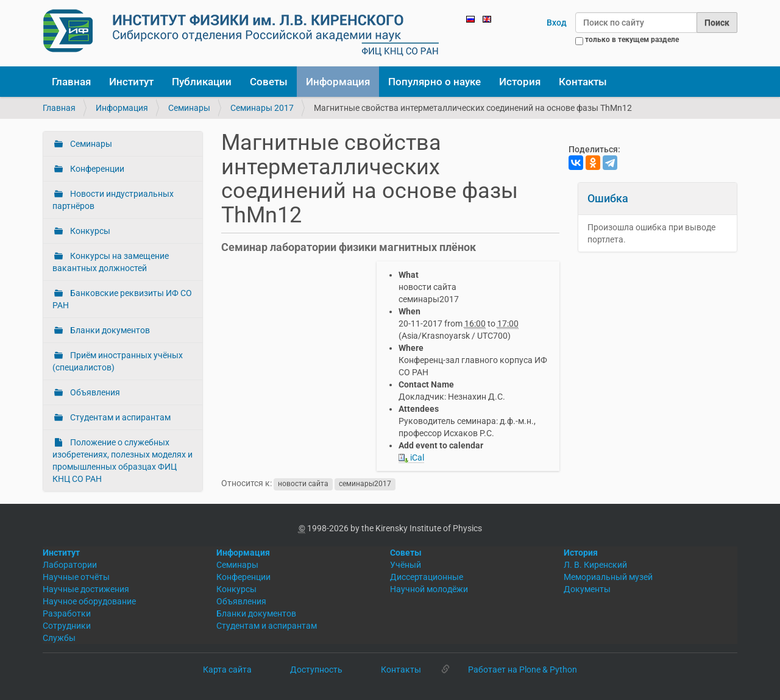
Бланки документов (109, 330)
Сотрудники (67, 626)
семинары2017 (365, 484)
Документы (587, 589)
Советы (269, 82)
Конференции (96, 169)
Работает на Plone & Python (523, 670)
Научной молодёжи (429, 589)
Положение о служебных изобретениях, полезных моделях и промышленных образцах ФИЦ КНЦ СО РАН (122, 461)
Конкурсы (89, 231)
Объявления (94, 392)
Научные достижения (86, 589)
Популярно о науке (434, 82)
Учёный (406, 565)
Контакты (583, 82)
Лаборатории (70, 565)
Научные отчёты (76, 577)
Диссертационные (427, 577)
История (520, 82)
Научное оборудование (89, 601)
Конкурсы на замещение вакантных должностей (111, 262)
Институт (131, 82)
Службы (59, 638)
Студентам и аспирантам (119, 417)
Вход (557, 23)
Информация (338, 82)
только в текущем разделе (632, 40)
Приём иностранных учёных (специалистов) (118, 361)
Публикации (202, 82)
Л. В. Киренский (595, 565)
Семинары (189, 108)
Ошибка (608, 198)
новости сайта (303, 484)
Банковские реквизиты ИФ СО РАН (122, 299)
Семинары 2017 (262, 108)
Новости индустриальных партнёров (113, 200)
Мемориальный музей (608, 577)
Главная (71, 82)
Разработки (67, 613)
